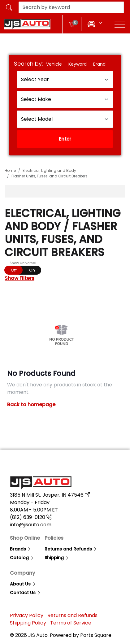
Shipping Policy (28, 623)
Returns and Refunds (71, 549)
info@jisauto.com (31, 525)
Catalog (22, 558)
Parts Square (96, 635)
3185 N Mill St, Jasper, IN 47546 (50, 495)
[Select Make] (65, 99)
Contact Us (26, 593)
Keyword (78, 64)
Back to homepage (31, 405)
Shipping (57, 558)
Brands (21, 549)
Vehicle (54, 64)
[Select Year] (65, 80)
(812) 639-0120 (31, 517)
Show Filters (19, 278)
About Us (23, 584)
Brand (99, 64)
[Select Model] (65, 119)
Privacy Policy (27, 615)
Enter (65, 139)
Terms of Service (71, 623)
